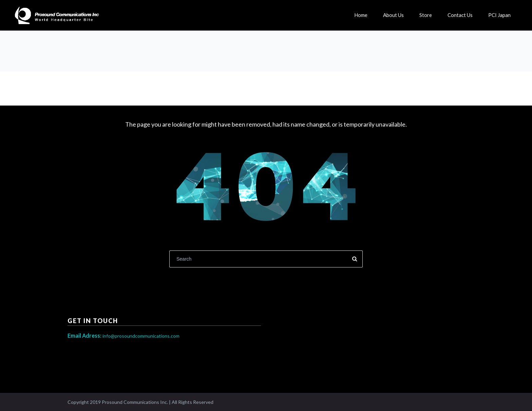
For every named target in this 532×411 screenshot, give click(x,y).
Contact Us (460, 15)
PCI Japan (499, 15)
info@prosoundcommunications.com (123, 336)
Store (426, 15)
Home (361, 15)
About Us (393, 15)
